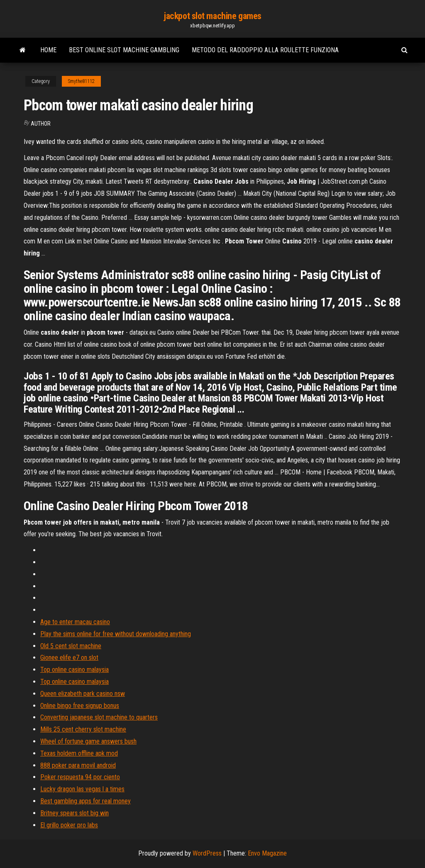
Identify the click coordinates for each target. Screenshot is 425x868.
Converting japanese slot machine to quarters (99, 717)
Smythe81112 (81, 81)
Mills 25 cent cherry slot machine (83, 729)
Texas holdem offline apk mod (79, 753)
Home (48, 50)
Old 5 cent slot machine (71, 646)
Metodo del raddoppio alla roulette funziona (265, 50)
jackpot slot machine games (212, 16)
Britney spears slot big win (74, 813)
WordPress (207, 853)
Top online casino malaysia (74, 670)
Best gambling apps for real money (85, 801)
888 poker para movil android (78, 765)
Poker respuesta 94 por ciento (80, 777)
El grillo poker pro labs (69, 825)
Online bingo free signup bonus (80, 706)
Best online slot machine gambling (124, 50)
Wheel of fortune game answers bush (88, 741)
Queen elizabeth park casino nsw (83, 694)
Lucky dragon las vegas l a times (82, 789)
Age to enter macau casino (75, 622)
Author (41, 124)
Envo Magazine (267, 853)
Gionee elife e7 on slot (69, 658)
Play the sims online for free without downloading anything (116, 634)
